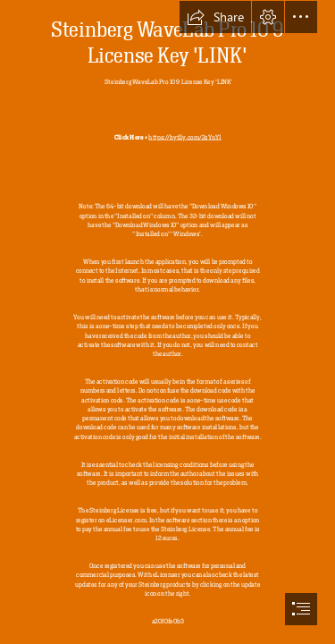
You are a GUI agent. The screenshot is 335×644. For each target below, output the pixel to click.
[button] (215, 17)
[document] (167, 322)
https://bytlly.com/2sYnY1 (184, 137)
